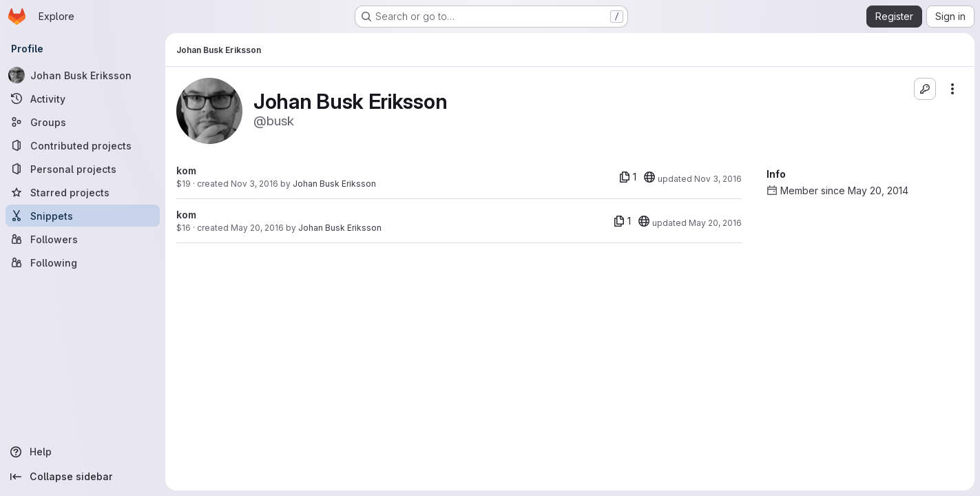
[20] (649, 177)
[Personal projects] (83, 169)
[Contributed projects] (83, 145)
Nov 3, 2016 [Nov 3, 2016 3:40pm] (254, 184)
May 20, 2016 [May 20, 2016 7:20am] (257, 228)
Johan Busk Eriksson (334, 184)
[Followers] (83, 239)
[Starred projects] (83, 192)
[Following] (83, 262)
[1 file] (628, 177)
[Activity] (83, 99)
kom (186, 170)
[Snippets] (83, 216)
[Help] (83, 452)
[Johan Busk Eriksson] (83, 75)
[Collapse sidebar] (83, 477)
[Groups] (83, 122)
